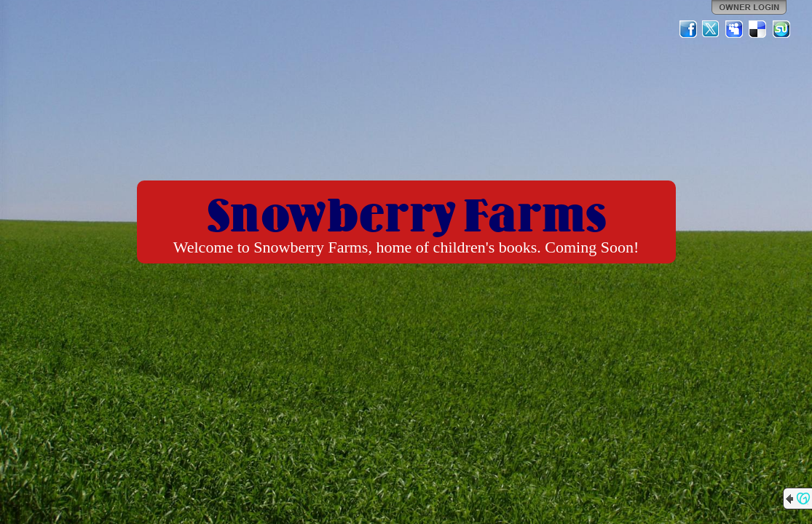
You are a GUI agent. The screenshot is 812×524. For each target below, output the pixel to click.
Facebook (688, 29)
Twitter (712, 29)
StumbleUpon (781, 29)
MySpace (735, 29)
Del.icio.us (758, 29)
